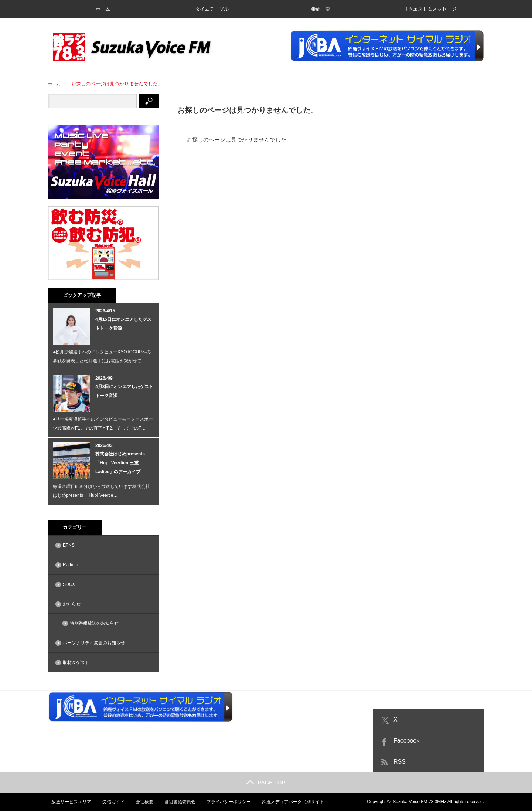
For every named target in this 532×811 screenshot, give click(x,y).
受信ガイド (110, 802)
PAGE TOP (266, 782)
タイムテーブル (212, 9)
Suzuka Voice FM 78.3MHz (420, 802)
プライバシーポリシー (227, 802)
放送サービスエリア (68, 802)
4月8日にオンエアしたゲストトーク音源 (124, 391)
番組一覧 (321, 9)
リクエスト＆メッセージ (430, 9)
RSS (400, 762)
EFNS (69, 545)
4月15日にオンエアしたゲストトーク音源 (123, 324)
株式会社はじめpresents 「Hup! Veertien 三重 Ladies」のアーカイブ (120, 463)
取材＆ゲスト (76, 662)
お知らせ (72, 604)
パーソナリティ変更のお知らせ (94, 643)
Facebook (406, 741)
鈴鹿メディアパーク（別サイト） (294, 802)
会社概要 (142, 802)
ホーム (103, 9)
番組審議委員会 (178, 802)
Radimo (70, 565)
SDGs (69, 584)
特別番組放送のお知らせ (94, 623)
